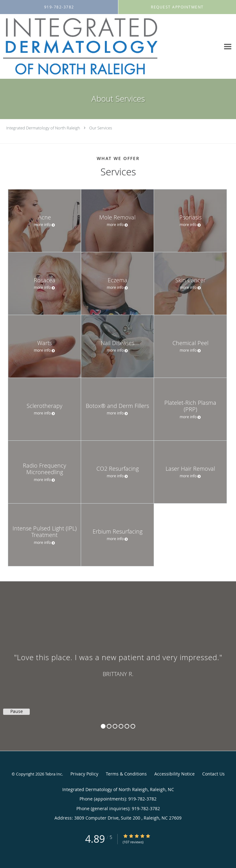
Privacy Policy (84, 774)
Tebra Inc (54, 774)
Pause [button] (17, 711)
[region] (118, 660)
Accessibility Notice (174, 774)
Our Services (101, 128)
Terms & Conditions (126, 774)
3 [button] (115, 726)
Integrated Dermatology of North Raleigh (43, 128)
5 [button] (127, 726)
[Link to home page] (110, 47)
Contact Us (213, 774)
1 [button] (103, 726)
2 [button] (109, 726)
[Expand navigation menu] (228, 47)
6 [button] (133, 726)
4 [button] (121, 726)
